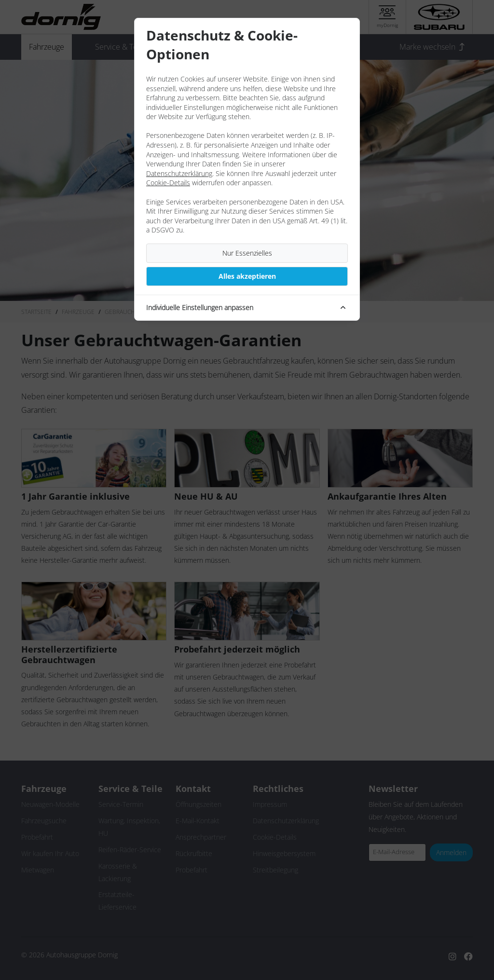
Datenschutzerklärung (179, 173)
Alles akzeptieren (247, 276)
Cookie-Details (168, 183)
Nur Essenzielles (247, 253)
